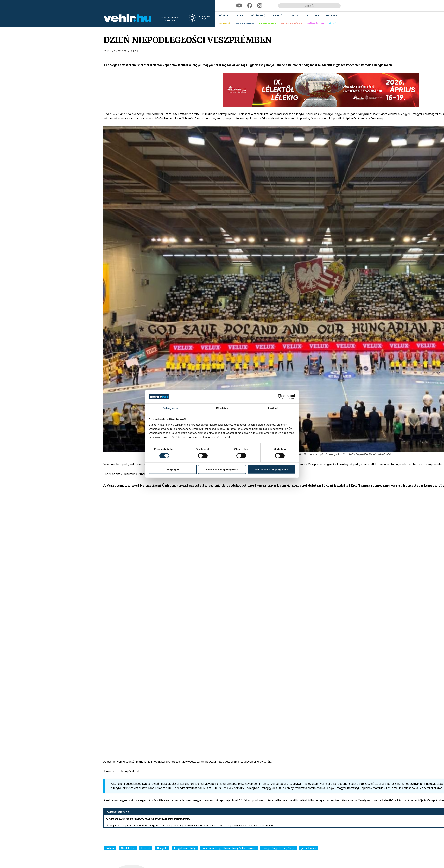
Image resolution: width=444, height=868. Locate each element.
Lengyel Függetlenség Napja (279, 848)
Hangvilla (162, 848)
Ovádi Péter (128, 848)
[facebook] (250, 6)
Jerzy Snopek (309, 848)
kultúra (110, 848)
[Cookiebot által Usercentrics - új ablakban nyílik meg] (280, 397)
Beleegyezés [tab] (171, 408)
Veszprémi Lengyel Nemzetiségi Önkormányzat (229, 848)
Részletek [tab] (222, 408)
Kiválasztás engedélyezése (222, 469)
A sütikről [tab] (273, 408)
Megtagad (173, 469)
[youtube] (239, 6)
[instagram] (260, 6)
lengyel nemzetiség (185, 848)
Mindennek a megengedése (271, 469)
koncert (146, 848)
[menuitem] (224, 15)
